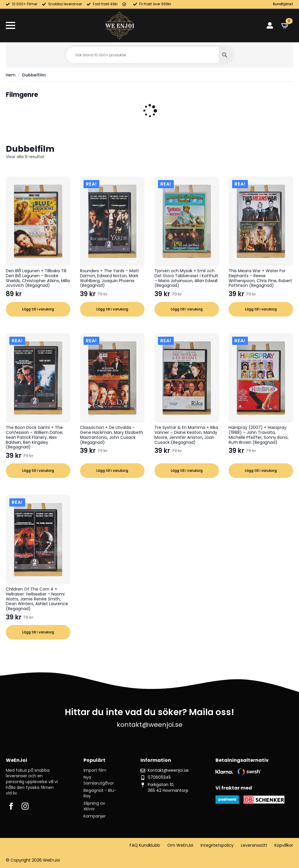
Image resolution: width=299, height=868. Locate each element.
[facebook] (11, 806)
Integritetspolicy (217, 845)
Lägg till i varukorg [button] (38, 309)
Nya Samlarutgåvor (99, 780)
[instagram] (25, 806)
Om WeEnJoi (180, 845)
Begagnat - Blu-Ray (100, 793)
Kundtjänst (283, 4)
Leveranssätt (254, 845)
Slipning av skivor (94, 806)
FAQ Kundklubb (145, 845)
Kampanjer (95, 816)
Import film (95, 770)
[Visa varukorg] (285, 25)
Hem (11, 75)
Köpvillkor (284, 845)
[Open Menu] (11, 25)
